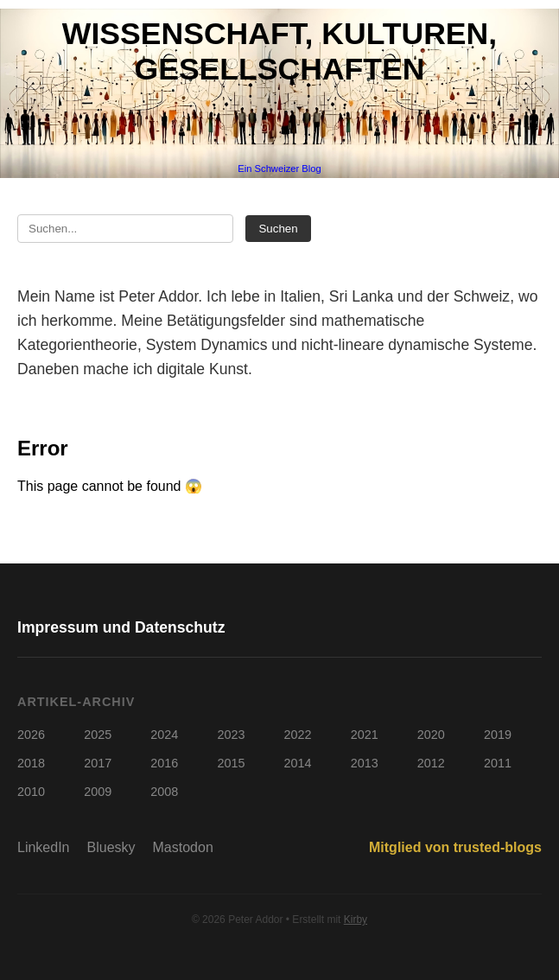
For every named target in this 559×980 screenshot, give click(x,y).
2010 (31, 792)
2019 (498, 735)
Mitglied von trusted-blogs (455, 847)
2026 (31, 735)
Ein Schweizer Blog (279, 169)
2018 (31, 763)
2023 (231, 735)
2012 (431, 763)
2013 (365, 763)
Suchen (278, 229)
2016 (164, 763)
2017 (98, 763)
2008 (164, 792)
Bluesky (111, 847)
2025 (98, 735)
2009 (98, 792)
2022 (298, 735)
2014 (298, 763)
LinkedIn (44, 847)
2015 (231, 763)
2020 (431, 735)
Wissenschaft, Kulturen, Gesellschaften (279, 51)
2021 (365, 735)
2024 (164, 735)
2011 (498, 763)
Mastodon (183, 847)
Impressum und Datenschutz (121, 627)
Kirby (356, 920)
